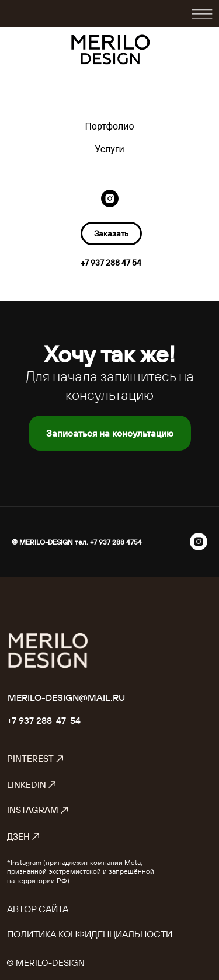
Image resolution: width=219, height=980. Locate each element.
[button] (111, 233)
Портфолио (109, 126)
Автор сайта (38, 909)
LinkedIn (32, 785)
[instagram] (110, 198)
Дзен (24, 837)
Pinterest (36, 758)
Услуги (109, 149)
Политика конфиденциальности (90, 934)
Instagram (38, 810)
